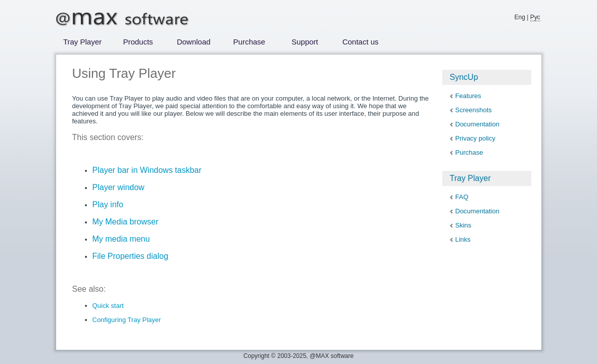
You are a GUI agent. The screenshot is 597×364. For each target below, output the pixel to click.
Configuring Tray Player (127, 320)
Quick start (108, 306)
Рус (535, 17)
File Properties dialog (130, 256)
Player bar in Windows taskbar (147, 170)
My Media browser (126, 222)
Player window (119, 187)
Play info (108, 204)
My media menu (121, 239)
